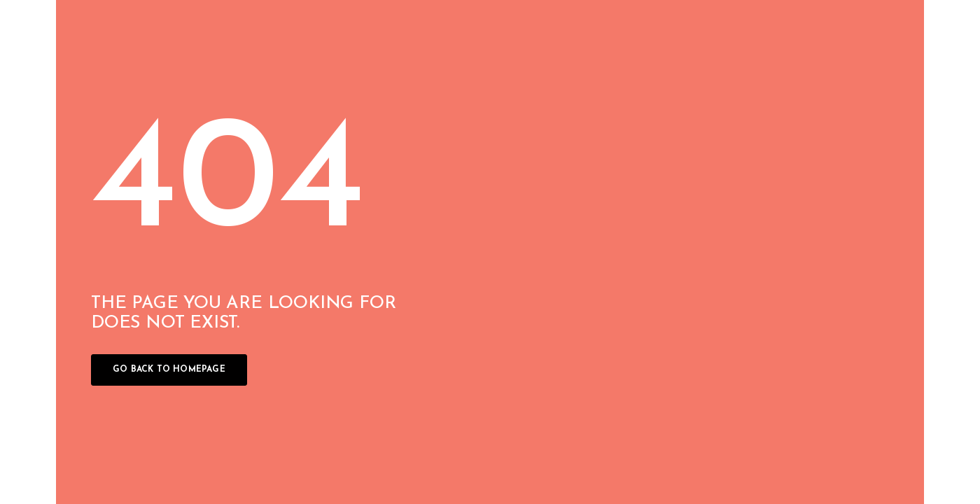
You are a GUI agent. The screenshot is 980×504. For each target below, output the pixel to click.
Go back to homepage (169, 370)
